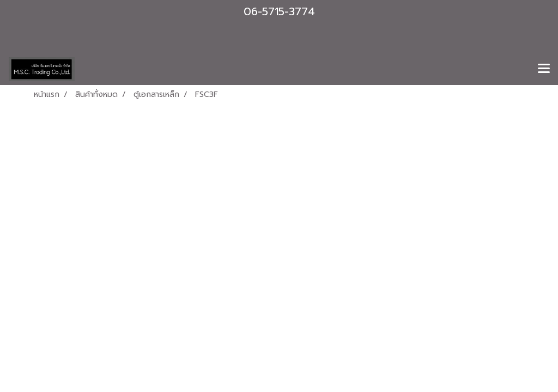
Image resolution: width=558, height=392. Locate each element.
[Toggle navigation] (544, 69)
